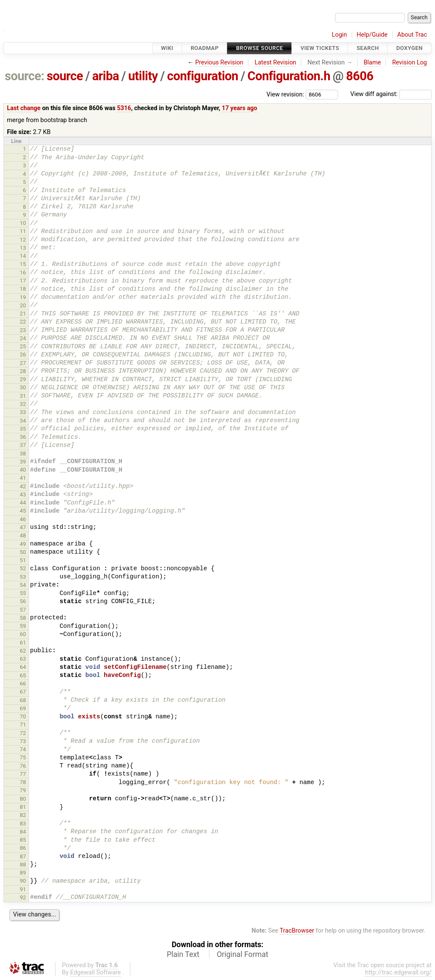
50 (23, 552)
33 (23, 412)
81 (23, 807)
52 (23, 568)
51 (23, 560)
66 (23, 684)
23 (23, 330)
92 (23, 897)
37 (23, 445)
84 (23, 832)
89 (23, 873)
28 (23, 371)
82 (23, 815)
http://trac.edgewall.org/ (398, 973)
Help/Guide (372, 35)
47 (23, 527)
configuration (203, 76)
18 (23, 289)
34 (23, 421)
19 (23, 297)
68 (23, 700)
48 (23, 535)
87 (23, 856)
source (65, 76)
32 (23, 404)
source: (25, 76)
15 (23, 264)
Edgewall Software (96, 973)
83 (23, 824)
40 (23, 470)
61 (23, 643)
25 (23, 346)
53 (23, 577)
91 (23, 889)
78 (23, 782)
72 (23, 733)
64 (23, 667)
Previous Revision (219, 63)
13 (23, 248)
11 (23, 231)
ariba (106, 76)
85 (23, 840)
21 (23, 314)
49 (23, 544)
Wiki (167, 48)
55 (23, 593)
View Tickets (320, 48)
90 (23, 881)
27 (23, 363)
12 (23, 240)
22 (23, 322)
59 (23, 626)
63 (23, 659)
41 (23, 478)
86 (23, 848)
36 (23, 437)
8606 (360, 76)
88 (23, 865)
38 (23, 454)
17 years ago (240, 108)
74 (23, 749)
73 (23, 741)
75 (23, 757)
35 (23, 429)
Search (367, 48)
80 (23, 799)
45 (23, 511)
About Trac (412, 35)
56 (23, 601)
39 (23, 462)
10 (23, 223)
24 (23, 338)
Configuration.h (289, 76)
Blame (372, 63)
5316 (124, 108)
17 (23, 281)
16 (23, 273)
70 (23, 716)
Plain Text (183, 954)
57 (23, 610)
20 (23, 305)
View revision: (285, 94)
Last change (24, 108)
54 (23, 585)
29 (23, 379)
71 (23, 725)
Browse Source (259, 48)
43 (23, 494)
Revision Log (410, 63)
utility (143, 76)
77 (23, 774)
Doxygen (409, 48)
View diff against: (391, 94)
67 (23, 692)
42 (23, 486)
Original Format (242, 954)
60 (23, 634)
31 (23, 396)
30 (23, 387)
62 (23, 651)
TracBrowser (297, 931)
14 (23, 256)
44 (23, 503)
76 (23, 766)
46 (23, 519)
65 (23, 675)
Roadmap (205, 48)
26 (23, 354)
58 (23, 618)
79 (23, 790)
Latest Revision (276, 63)
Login (339, 35)
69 (23, 708)
